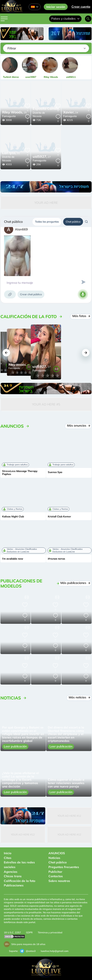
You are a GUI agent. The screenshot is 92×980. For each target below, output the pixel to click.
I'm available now (13, 559)
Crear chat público (31, 294)
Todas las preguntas (47, 222)
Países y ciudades (65, 19)
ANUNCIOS (57, 853)
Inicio (8, 853)
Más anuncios (78, 426)
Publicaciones (14, 885)
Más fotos (81, 316)
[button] (6, 353)
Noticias (54, 858)
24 (71, 113)
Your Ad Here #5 (46, 404)
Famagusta (9, 116)
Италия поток (56, 559)
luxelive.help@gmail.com (55, 951)
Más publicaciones (75, 583)
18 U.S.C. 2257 (12, 932)
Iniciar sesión (56, 7)
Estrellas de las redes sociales (19, 865)
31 (11, 153)
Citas (8, 858)
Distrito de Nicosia (39, 114)
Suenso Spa (55, 472)
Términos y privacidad (50, 932)
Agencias (11, 872)
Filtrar (12, 48)
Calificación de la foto (20, 881)
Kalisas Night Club (13, 517)
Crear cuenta (81, 7)
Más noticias (79, 697)
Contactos (56, 876)
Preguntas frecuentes (64, 867)
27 (48, 109)
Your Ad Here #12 (69, 816)
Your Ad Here (46, 203)
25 (14, 113)
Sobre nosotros (59, 881)
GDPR (29, 932)
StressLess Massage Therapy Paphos (20, 473)
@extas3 (28, 951)
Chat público (73, 222)
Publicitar (55, 872)
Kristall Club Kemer (59, 517)
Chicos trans (13, 876)
